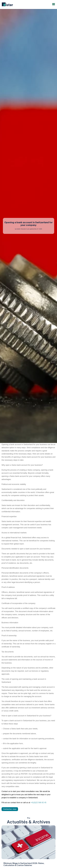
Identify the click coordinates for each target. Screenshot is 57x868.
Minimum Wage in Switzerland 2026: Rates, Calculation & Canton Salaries (24, 864)
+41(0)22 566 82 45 (38, 803)
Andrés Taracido (21, 229)
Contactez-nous (10, 809)
